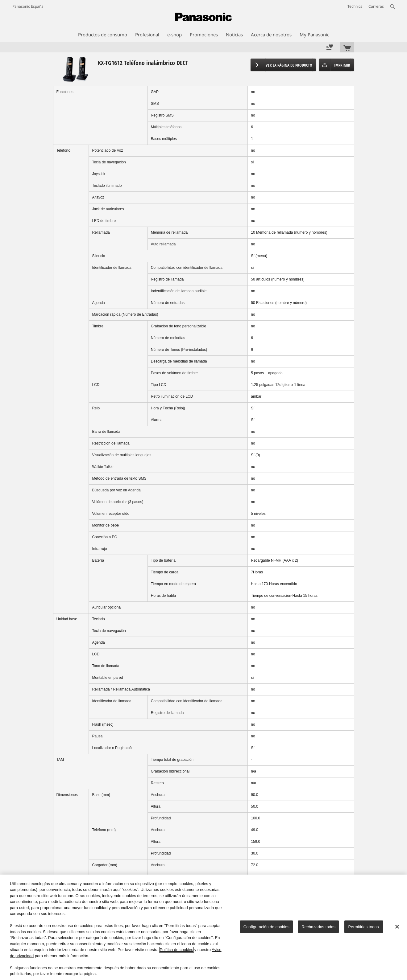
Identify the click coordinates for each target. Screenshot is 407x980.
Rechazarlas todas (318, 927)
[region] (203, 927)
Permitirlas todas (364, 927)
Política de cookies (177, 950)
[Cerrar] (397, 927)
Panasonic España (28, 6)
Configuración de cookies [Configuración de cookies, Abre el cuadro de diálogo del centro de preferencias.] (266, 927)
